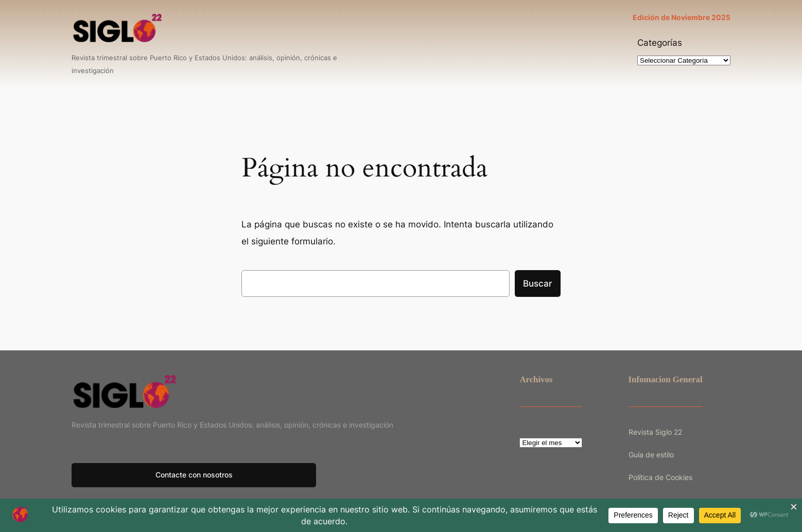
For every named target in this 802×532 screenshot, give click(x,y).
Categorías (660, 43)
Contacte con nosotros (194, 475)
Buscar (538, 283)
